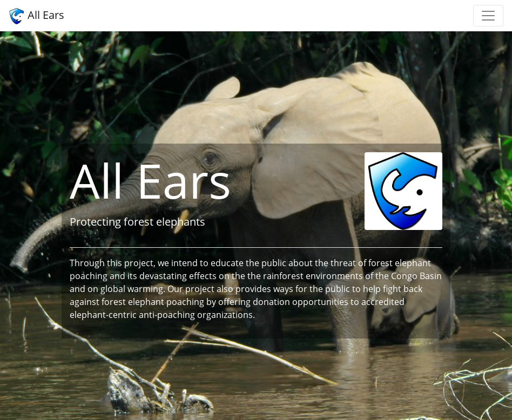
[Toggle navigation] (488, 16)
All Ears (36, 16)
